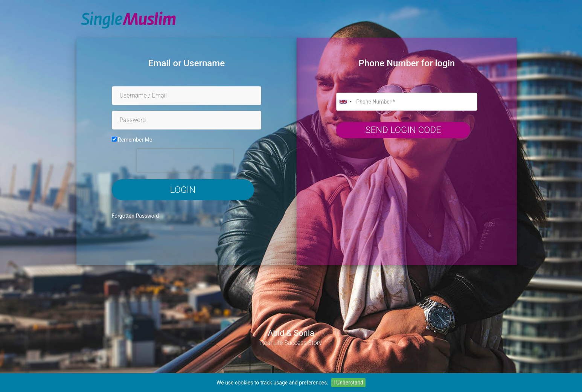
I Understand (348, 383)
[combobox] (345, 102)
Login (183, 190)
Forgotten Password (136, 216)
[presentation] (185, 160)
